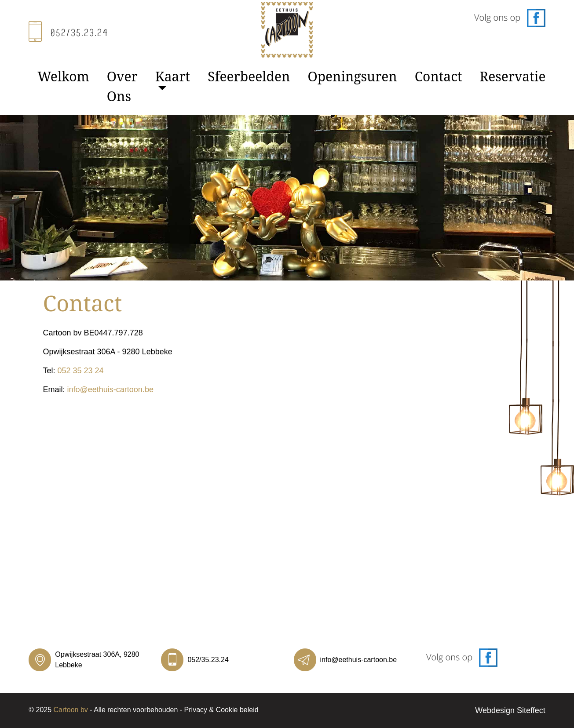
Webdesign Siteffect (510, 710)
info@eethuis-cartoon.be (110, 389)
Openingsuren (352, 76)
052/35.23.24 (208, 660)
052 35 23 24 (81, 371)
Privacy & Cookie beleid (221, 710)
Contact (439, 76)
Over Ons (122, 86)
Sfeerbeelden (249, 76)
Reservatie (513, 76)
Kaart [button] (173, 76)
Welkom (63, 76)
